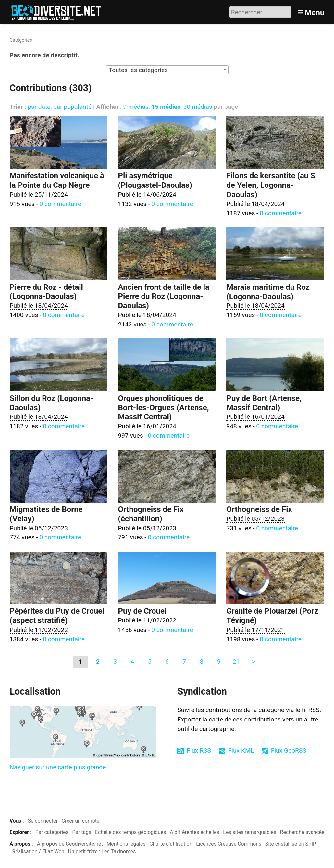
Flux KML (241, 751)
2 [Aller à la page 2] (98, 662)
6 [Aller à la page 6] (167, 662)
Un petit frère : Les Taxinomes (102, 852)
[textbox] (167, 70)
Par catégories (52, 832)
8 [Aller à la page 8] (202, 662)
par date (39, 107)
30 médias (198, 107)
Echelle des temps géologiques (130, 832)
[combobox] (167, 70)
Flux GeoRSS (289, 751)
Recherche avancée (302, 832)
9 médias (136, 107)
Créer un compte (81, 821)
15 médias (166, 107)
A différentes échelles (194, 832)
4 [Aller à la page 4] (133, 662)
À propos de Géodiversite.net (70, 844)
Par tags (82, 832)
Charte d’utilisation (171, 844)
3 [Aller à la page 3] (115, 662)
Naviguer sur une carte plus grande (58, 767)
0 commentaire (60, 204)
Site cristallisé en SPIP (291, 844)
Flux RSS (199, 751)
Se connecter (43, 821)
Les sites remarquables (250, 832)
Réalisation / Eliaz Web (38, 852)
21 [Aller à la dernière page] (236, 662)
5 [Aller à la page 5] (150, 662)
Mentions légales (126, 844)
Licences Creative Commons (229, 844)
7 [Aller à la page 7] (184, 662)
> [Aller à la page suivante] (254, 662)
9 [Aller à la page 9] (219, 662)
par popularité (72, 107)
